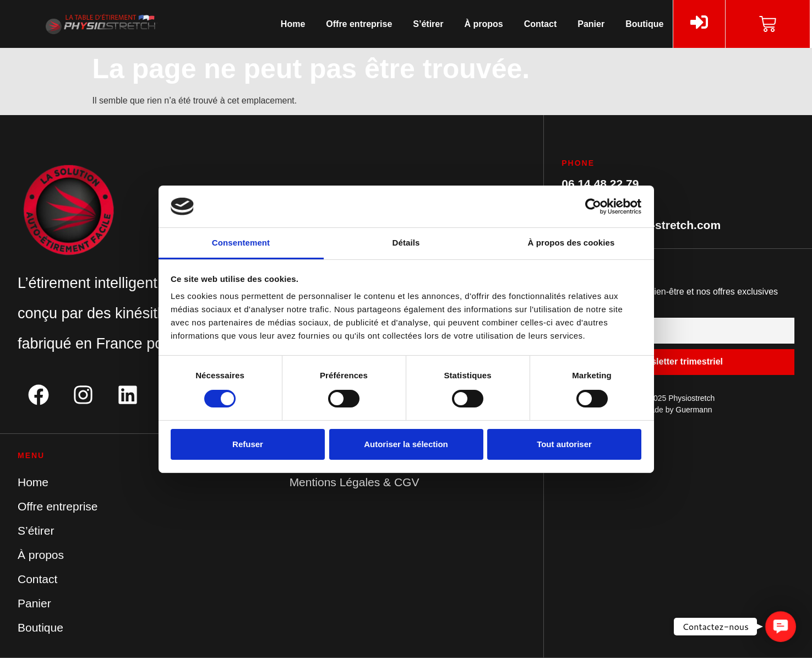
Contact (541, 24)
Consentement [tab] (241, 243)
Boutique (644, 24)
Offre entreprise (359, 24)
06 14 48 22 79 (600, 184)
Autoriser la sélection (406, 444)
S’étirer (428, 24)
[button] (780, 626)
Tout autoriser (564, 444)
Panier (591, 24)
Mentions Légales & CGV (355, 482)
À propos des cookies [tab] (571, 243)
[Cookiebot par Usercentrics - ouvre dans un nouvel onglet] (593, 206)
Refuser (248, 444)
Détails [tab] (406, 243)
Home (293, 24)
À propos (483, 24)
